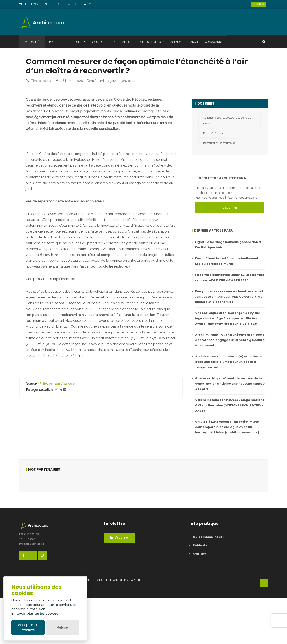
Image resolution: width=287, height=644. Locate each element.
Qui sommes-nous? (209, 583)
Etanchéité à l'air (213, 133)
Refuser (63, 627)
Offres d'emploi (152, 42)
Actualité (32, 42)
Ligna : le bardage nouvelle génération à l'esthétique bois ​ (228, 245)
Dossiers (97, 42)
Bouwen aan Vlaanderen (60, 476)
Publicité (258, 4)
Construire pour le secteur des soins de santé (227, 121)
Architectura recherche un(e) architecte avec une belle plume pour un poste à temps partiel (228, 362)
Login (69, 4)
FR (57, 4)
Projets (55, 42)
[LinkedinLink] (86, 4)
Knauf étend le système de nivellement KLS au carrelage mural (227, 261)
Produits (77, 42)
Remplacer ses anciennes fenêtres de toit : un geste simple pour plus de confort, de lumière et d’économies (229, 297)
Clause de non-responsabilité (119, 626)
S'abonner (230, 207)
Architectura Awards (206, 42)
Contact (200, 599)
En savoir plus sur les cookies (35, 614)
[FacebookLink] (81, 4)
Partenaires (121, 42)
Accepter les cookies (28, 628)
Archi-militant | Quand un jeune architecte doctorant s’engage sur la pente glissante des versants (230, 340)
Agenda (176, 42)
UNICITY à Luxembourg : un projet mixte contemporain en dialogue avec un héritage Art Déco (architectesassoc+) (227, 427)
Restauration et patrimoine (219, 143)
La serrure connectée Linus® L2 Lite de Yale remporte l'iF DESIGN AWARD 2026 (230, 277)
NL (47, 4)
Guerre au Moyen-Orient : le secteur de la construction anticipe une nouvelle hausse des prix (230, 384)
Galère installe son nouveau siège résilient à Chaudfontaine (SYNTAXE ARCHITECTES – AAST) (230, 405)
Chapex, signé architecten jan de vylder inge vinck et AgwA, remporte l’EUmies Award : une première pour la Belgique (228, 318)
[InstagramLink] (91, 4)
